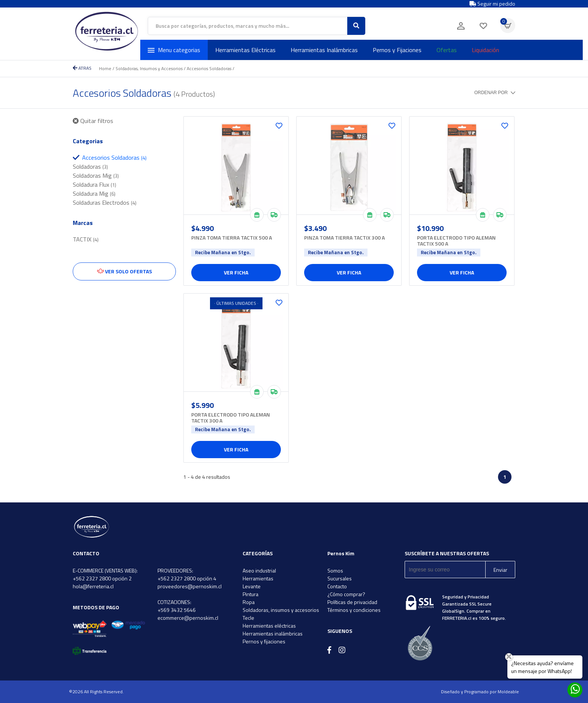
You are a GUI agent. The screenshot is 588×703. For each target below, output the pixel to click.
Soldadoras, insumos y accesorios (281, 610)
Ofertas (447, 50)
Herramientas (258, 578)
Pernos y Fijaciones (397, 50)
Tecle (248, 618)
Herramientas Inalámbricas (324, 50)
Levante (252, 586)
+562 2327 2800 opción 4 (187, 578)
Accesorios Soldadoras (209, 68)
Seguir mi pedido (492, 4)
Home (105, 68)
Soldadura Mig (94, 193)
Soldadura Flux (94, 184)
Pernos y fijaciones (264, 641)
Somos (335, 570)
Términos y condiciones (354, 610)
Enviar (500, 570)
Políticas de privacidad (352, 602)
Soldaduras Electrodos (105, 202)
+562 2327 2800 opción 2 (102, 578)
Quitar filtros (93, 121)
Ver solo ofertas (124, 271)
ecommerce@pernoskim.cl (188, 618)
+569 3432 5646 (177, 610)
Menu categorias (174, 50)
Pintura (250, 594)
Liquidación (485, 50)
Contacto (337, 586)
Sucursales (340, 578)
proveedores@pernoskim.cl (190, 586)
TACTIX (86, 239)
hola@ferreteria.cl (93, 586)
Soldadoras (90, 166)
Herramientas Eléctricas (245, 50)
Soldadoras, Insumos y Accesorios (149, 68)
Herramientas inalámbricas (273, 633)
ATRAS (82, 68)
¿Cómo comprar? (346, 594)
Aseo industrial (259, 570)
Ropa (249, 602)
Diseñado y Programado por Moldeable (480, 692)
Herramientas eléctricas (269, 626)
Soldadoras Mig (96, 175)
